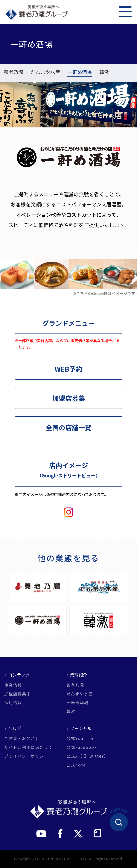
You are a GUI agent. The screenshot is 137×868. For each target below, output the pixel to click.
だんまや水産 (45, 72)
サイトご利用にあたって (28, 747)
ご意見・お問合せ (22, 738)
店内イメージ (68, 469)
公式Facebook (82, 747)
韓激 (104, 72)
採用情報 (13, 702)
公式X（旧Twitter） (87, 756)
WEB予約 (68, 369)
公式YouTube (81, 738)
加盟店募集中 (17, 694)
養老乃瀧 (14, 72)
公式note (76, 765)
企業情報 (13, 685)
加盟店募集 (69, 398)
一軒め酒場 (80, 72)
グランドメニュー (68, 323)
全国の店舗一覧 (69, 427)
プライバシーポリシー (26, 756)
